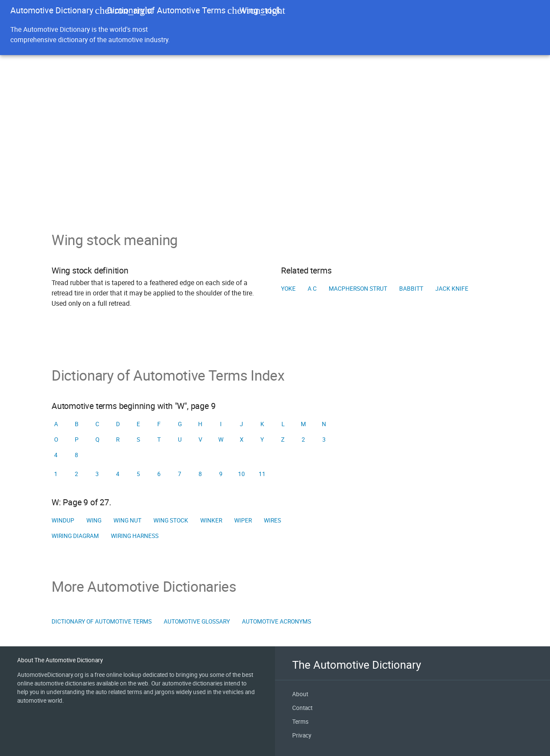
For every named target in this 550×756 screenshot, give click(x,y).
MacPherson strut (358, 289)
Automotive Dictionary (52, 10)
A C (312, 289)
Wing (94, 520)
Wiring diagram (75, 536)
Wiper (243, 520)
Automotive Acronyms (277, 621)
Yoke (288, 289)
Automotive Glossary (197, 621)
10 (241, 474)
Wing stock (171, 520)
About (300, 694)
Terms (300, 722)
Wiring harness (135, 536)
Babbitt (411, 289)
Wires (272, 520)
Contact (302, 708)
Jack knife (452, 289)
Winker (211, 520)
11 (262, 474)
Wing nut (127, 520)
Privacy (302, 735)
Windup (63, 520)
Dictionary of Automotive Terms (166, 10)
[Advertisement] (275, 167)
